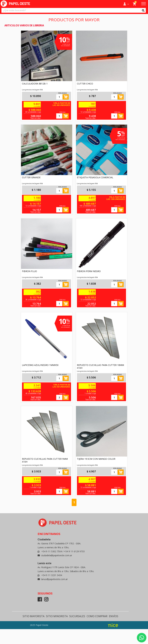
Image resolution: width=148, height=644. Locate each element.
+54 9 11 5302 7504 (52, 551)
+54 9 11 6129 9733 (74, 551)
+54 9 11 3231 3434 (52, 575)
